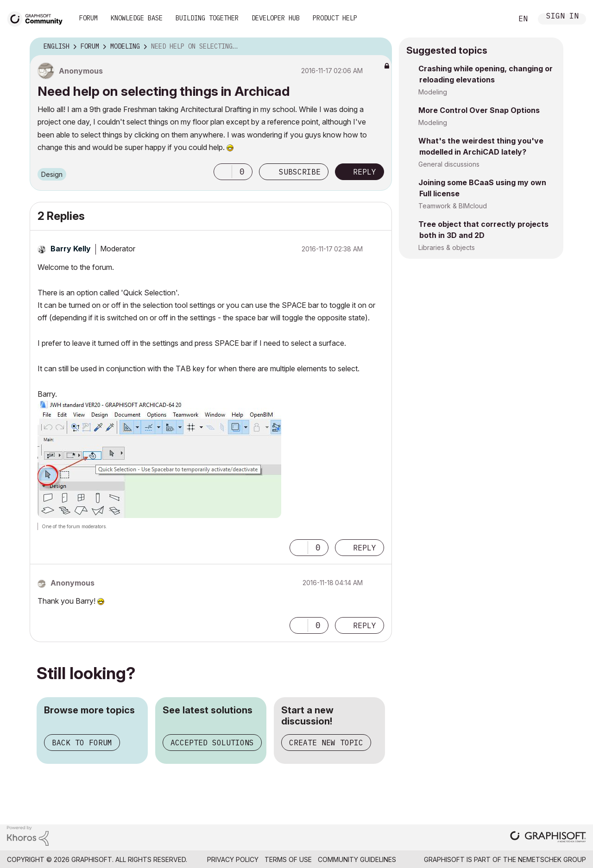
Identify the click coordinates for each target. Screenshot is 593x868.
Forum (88, 18)
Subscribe (300, 172)
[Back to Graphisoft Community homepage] (38, 18)
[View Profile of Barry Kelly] (71, 249)
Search (495, 19)
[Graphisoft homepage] (548, 838)
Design (52, 174)
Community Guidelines (357, 859)
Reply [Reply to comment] (365, 548)
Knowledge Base (137, 18)
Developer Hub (276, 18)
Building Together (207, 18)
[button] (223, 172)
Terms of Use (288, 859)
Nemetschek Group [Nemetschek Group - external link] (552, 859)
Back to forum (82, 743)
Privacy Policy (233, 859)
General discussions (449, 164)
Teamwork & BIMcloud (453, 206)
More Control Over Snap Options (479, 110)
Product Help (335, 18)
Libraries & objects (447, 247)
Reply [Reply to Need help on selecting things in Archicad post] (365, 172)
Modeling (433, 92)
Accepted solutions (212, 743)
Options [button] (379, 47)
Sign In (562, 17)
